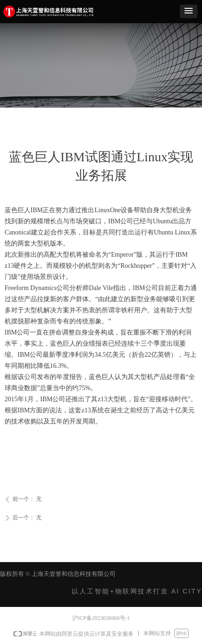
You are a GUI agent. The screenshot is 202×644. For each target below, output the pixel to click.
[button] (189, 11)
